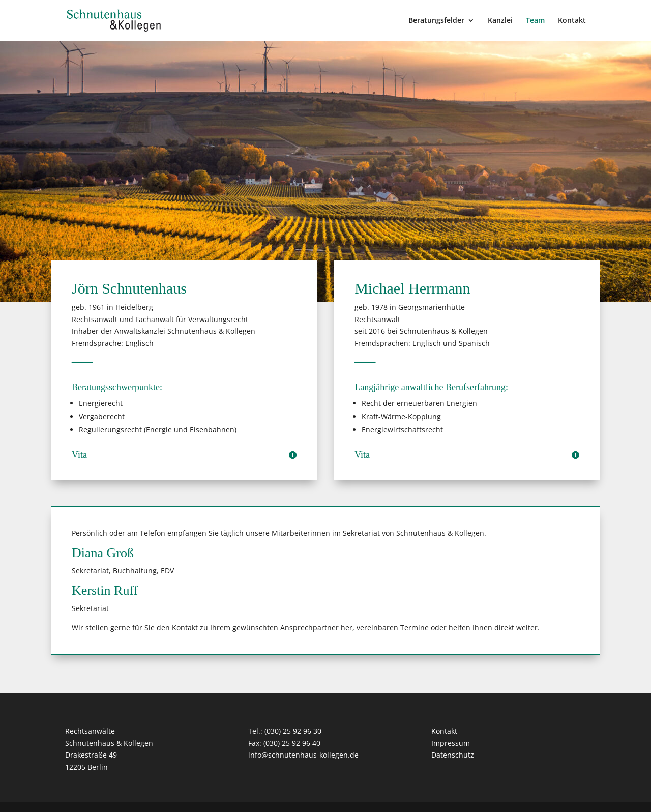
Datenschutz (453, 755)
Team (535, 21)
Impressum (451, 743)
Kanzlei (500, 21)
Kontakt (572, 21)
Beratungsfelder (436, 21)
